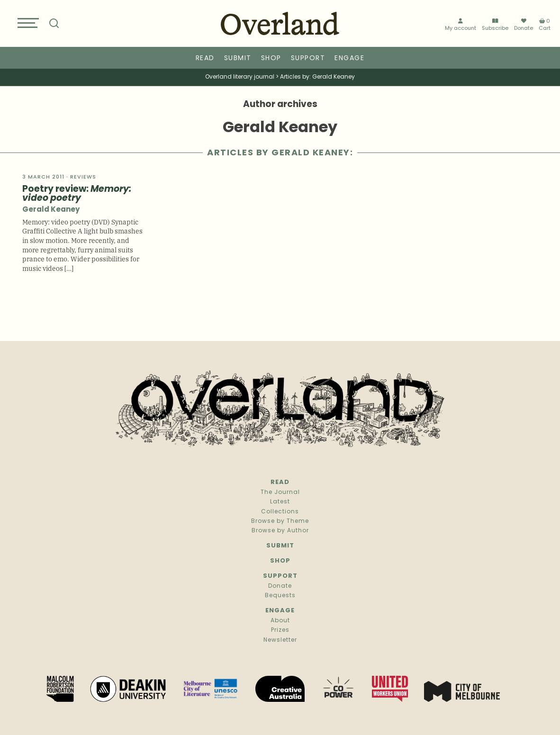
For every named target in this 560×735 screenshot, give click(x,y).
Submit (238, 58)
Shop (271, 58)
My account (461, 25)
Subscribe (495, 25)
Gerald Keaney (51, 210)
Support (308, 58)
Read (205, 58)
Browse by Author (280, 531)
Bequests (280, 596)
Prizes (280, 630)
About (280, 621)
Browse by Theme (280, 521)
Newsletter (280, 640)
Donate (524, 25)
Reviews (83, 177)
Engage (349, 58)
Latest (280, 502)
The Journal (280, 493)
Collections (280, 512)
